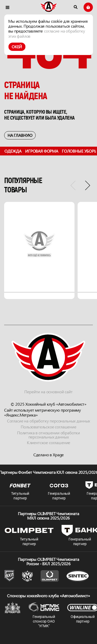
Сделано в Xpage (49, 455)
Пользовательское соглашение (48, 427)
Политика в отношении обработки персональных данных (48, 435)
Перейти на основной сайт (48, 392)
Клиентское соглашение (49, 443)
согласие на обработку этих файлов (47, 33)
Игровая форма (42, 151)
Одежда (13, 151)
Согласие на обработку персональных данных (48, 421)
